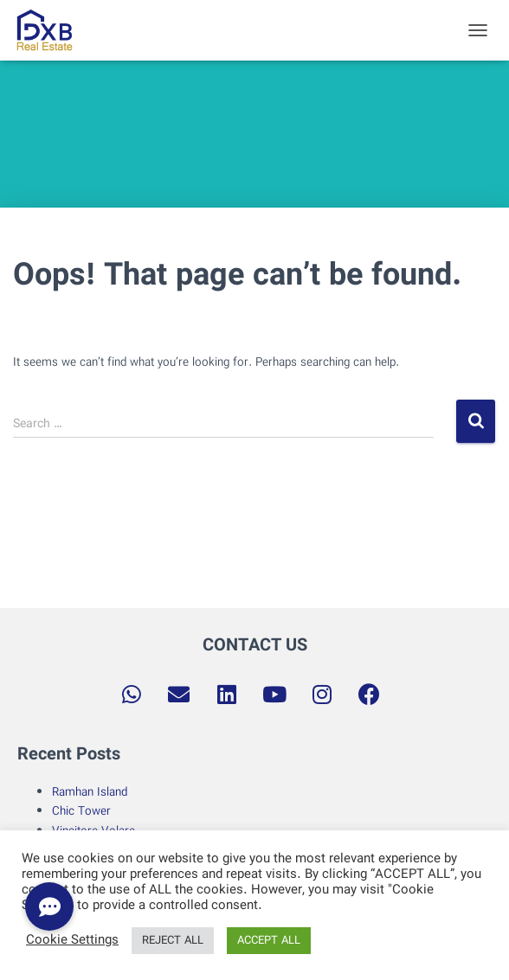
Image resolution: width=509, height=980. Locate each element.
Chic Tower (81, 811)
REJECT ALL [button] (173, 941)
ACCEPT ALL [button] (269, 941)
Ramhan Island (90, 792)
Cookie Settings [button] (72, 941)
